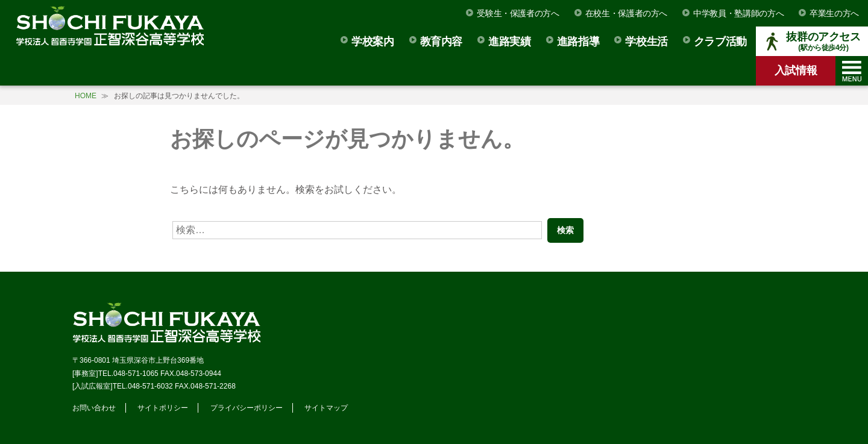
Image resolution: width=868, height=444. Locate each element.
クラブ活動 (720, 42)
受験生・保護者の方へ (518, 13)
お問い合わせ (94, 408)
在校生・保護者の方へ (626, 13)
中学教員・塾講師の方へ (738, 13)
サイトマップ (326, 408)
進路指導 (578, 42)
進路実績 (510, 42)
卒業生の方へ (834, 13)
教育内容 (442, 42)
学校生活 (646, 42)
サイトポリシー (163, 408)
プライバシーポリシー (247, 408)
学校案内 (373, 42)
